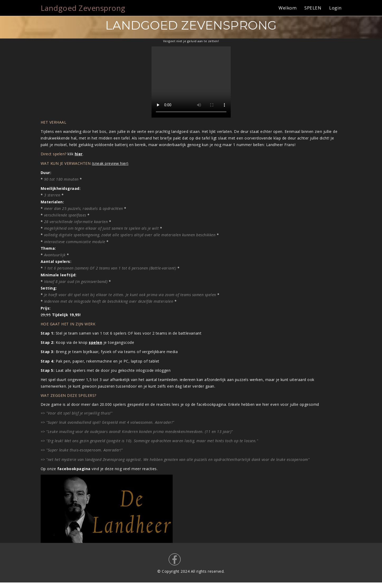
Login (335, 8)
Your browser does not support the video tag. (191, 82)
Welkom (287, 8)
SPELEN (313, 8)
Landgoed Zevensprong (83, 8)
